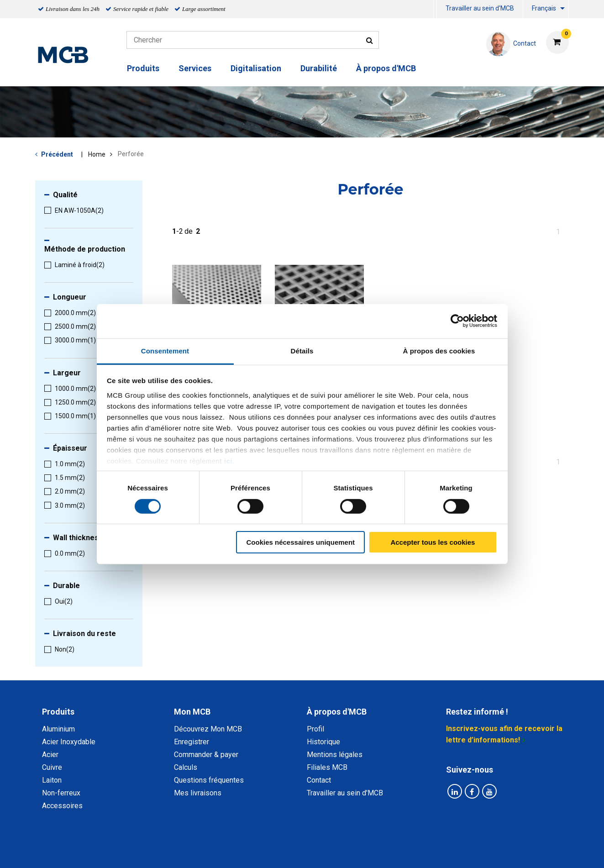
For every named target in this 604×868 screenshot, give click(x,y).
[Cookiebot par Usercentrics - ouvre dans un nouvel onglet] (457, 321)
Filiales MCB (327, 767)
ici (228, 460)
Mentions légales (335, 755)
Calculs (186, 767)
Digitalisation (256, 68)
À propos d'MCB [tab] (337, 712)
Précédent (57, 154)
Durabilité (319, 68)
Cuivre (52, 767)
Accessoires (62, 806)
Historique (323, 742)
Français (544, 8)
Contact (319, 780)
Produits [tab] (58, 712)
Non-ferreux (61, 793)
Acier (50, 755)
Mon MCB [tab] (192, 712)
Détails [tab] (302, 350)
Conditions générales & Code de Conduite (310, 851)
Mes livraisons (198, 793)
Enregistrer (192, 742)
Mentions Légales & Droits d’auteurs (447, 851)
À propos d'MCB (386, 68)
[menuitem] (435, 9)
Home (97, 154)
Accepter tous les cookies (433, 542)
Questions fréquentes (209, 780)
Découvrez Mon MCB (208, 729)
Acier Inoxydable (69, 742)
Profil (315, 729)
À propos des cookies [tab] (439, 350)
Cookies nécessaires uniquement (300, 542)
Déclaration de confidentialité (184, 851)
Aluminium (58, 729)
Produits (143, 68)
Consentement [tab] (165, 350)
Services (195, 68)
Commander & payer (206, 755)
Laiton (52, 780)
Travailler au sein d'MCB (480, 8)
